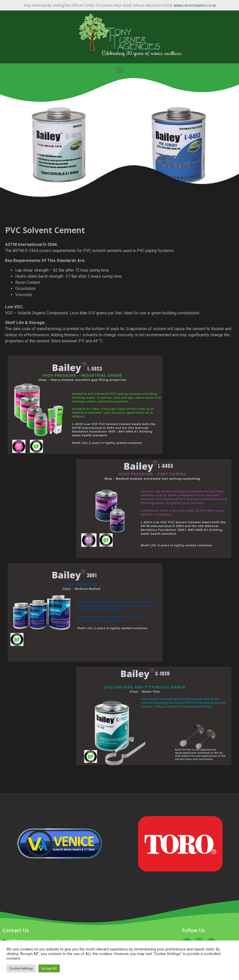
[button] (120, 70)
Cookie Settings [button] (21, 968)
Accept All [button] (49, 968)
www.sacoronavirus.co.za (195, 5)
